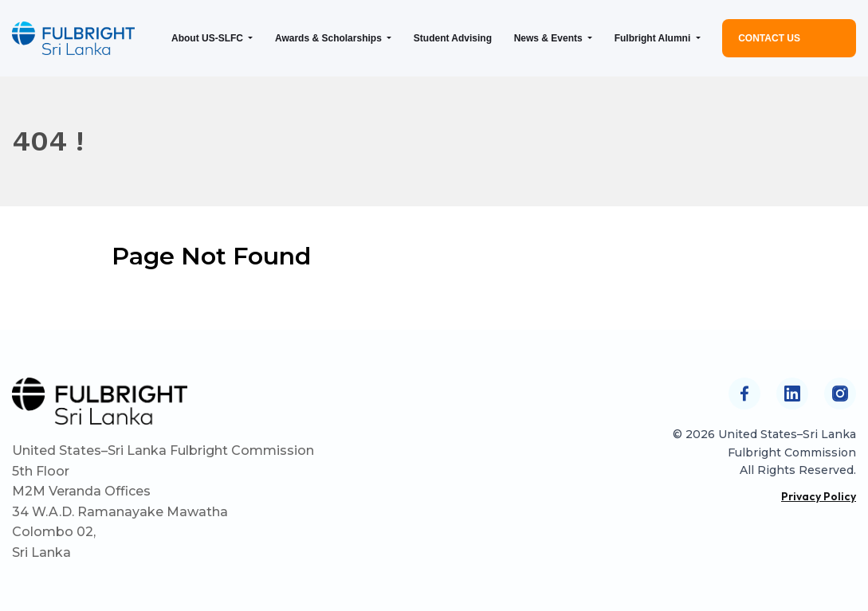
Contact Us (769, 38)
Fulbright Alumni (654, 38)
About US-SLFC (208, 38)
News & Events (550, 38)
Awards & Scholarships (330, 38)
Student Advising (453, 38)
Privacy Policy (819, 496)
